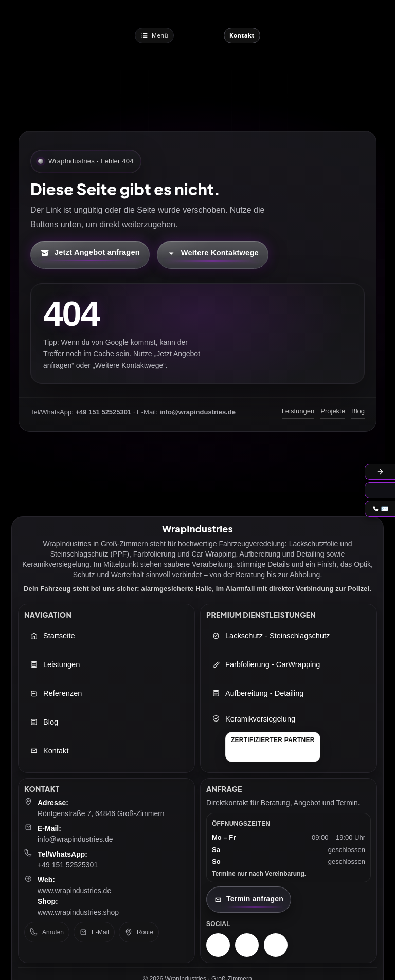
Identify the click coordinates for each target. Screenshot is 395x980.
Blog (358, 411)
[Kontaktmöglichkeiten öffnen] (213, 255)
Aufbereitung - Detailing (258, 693)
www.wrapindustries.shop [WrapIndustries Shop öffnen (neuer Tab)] (78, 912)
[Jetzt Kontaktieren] (242, 35)
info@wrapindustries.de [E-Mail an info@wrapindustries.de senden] (75, 839)
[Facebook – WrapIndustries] (247, 945)
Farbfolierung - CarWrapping (266, 664)
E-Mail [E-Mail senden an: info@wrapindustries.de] (94, 932)
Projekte (333, 411)
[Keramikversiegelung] (266, 738)
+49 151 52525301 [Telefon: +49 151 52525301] (68, 865)
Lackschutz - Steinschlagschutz (271, 636)
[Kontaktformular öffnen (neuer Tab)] (90, 255)
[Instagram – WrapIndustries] (218, 945)
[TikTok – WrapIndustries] (276, 945)
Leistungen (298, 411)
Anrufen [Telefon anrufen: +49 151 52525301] (47, 932)
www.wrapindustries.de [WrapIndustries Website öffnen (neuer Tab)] (74, 891)
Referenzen (56, 693)
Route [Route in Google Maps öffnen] (139, 932)
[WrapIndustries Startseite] (199, 35)
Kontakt (49, 751)
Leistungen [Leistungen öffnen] (55, 664)
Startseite (52, 636)
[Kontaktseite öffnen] (249, 900)
